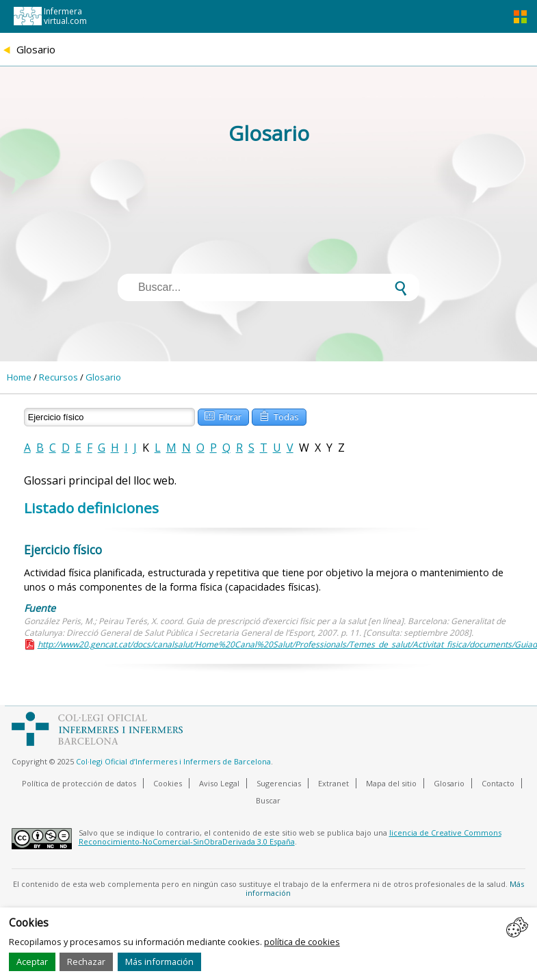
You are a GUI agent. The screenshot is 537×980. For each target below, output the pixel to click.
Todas (278, 416)
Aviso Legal (219, 783)
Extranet (333, 783)
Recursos (58, 377)
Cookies (168, 783)
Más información (159, 962)
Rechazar (86, 962)
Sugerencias (279, 783)
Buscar (268, 800)
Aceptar (32, 962)
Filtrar (223, 416)
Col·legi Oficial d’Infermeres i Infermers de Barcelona (173, 761)
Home (19, 377)
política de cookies (302, 942)
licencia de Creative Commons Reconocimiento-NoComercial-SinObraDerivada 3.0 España (290, 837)
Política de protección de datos (79, 783)
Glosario (103, 377)
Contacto (498, 783)
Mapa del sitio (391, 783)
